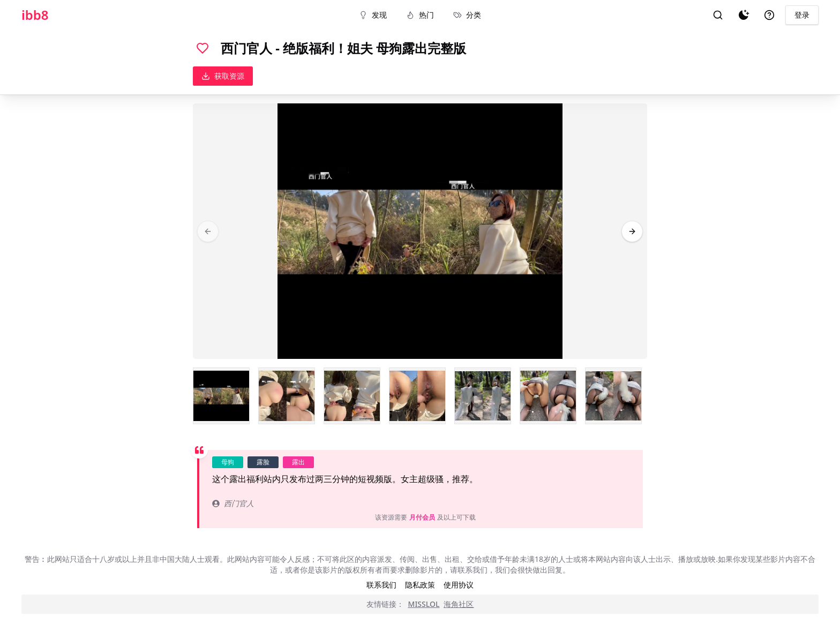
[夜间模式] (744, 15)
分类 (467, 15)
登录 (802, 15)
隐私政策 (420, 585)
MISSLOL (424, 604)
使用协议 (459, 585)
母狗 (228, 462)
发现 (373, 15)
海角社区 (459, 604)
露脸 (263, 462)
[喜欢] (202, 48)
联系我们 (381, 585)
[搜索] (718, 15)
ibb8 (35, 15)
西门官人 (233, 503)
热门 (420, 15)
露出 (298, 462)
